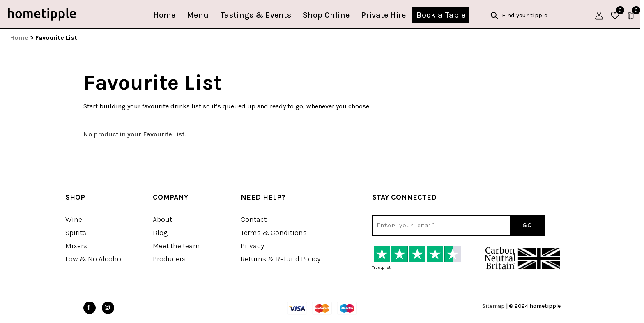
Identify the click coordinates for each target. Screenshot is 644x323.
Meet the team (176, 246)
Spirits (76, 233)
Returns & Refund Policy (281, 259)
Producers (169, 259)
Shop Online (328, 15)
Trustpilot (381, 268)
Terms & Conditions (274, 233)
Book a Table (443, 15)
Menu (200, 15)
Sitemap (493, 306)
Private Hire (385, 15)
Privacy (252, 246)
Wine (74, 219)
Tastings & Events (258, 15)
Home (166, 15)
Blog (160, 233)
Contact (254, 219)
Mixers (76, 246)
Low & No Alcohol (94, 259)
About (162, 219)
